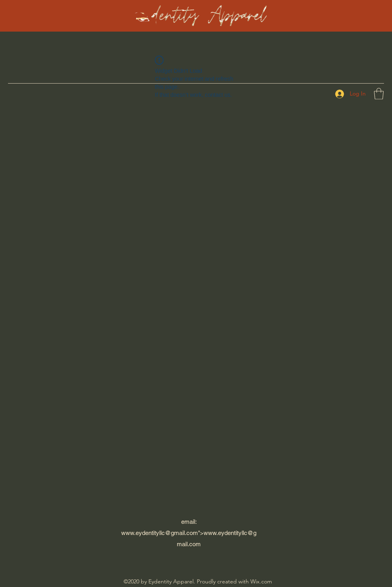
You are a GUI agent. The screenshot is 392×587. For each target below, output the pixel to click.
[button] (379, 94)
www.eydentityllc (143, 533)
